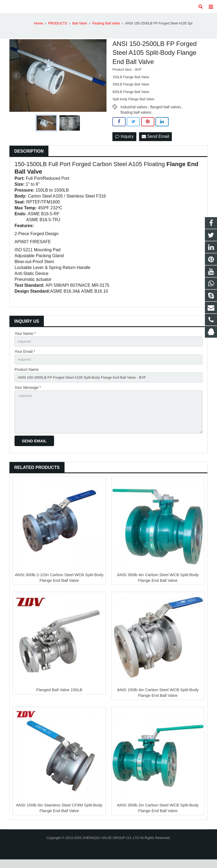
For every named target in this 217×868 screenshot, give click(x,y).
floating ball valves (136, 117)
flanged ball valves (166, 112)
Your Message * (28, 394)
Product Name (26, 375)
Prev (16, 80)
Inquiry (124, 141)
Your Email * (25, 357)
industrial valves (134, 112)
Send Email (155, 141)
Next (99, 80)
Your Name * (25, 338)
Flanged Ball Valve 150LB (59, 699)
